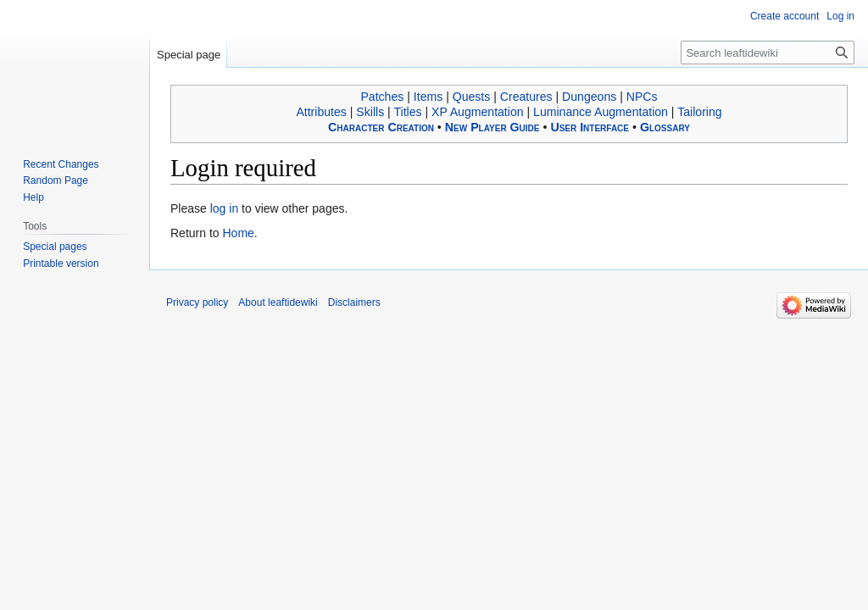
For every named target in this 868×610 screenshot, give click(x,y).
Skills (370, 112)
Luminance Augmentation (601, 112)
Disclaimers (354, 302)
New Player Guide (492, 127)
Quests (472, 97)
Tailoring (699, 112)
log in (224, 208)
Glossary (665, 127)
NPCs (642, 97)
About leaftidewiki (278, 302)
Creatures (526, 97)
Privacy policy (197, 302)
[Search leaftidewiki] (768, 53)
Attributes (321, 112)
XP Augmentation (478, 112)
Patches (382, 97)
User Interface (590, 127)
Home (238, 233)
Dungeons (589, 97)
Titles (407, 112)
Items (428, 97)
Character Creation (381, 127)
